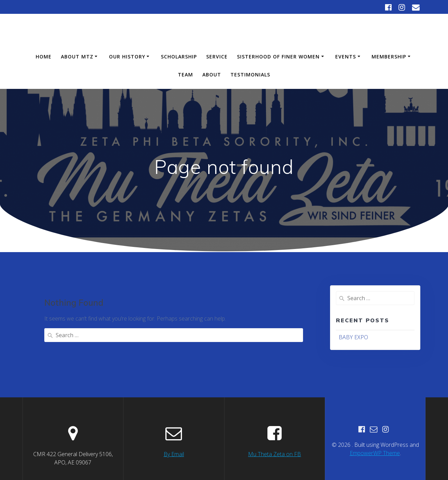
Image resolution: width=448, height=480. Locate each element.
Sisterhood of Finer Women (278, 57)
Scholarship (179, 57)
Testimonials (250, 75)
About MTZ (77, 57)
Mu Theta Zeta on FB (275, 440)
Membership (389, 57)
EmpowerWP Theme (375, 439)
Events (346, 57)
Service (217, 57)
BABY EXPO (353, 337)
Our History (127, 57)
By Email (174, 440)
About (212, 75)
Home (44, 57)
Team (185, 75)
